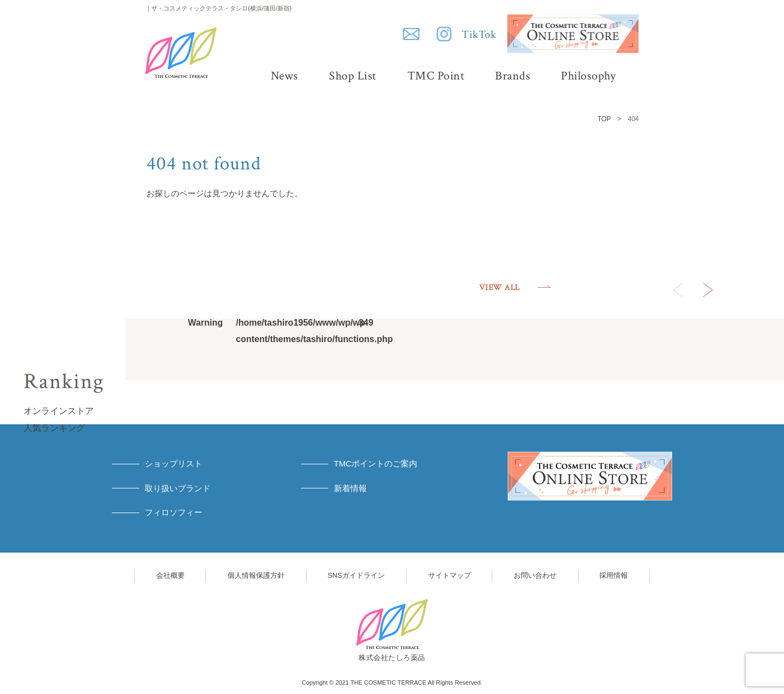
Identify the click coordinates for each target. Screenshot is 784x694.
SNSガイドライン (356, 575)
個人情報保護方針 (256, 575)
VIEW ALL (499, 288)
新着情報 (350, 488)
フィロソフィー (174, 512)
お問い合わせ (535, 575)
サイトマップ (450, 575)
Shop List (353, 76)
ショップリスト (174, 463)
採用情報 (613, 575)
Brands (513, 76)
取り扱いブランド (178, 488)
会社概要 (171, 575)
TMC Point (436, 76)
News (285, 76)
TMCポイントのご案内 (376, 463)
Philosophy (588, 76)
